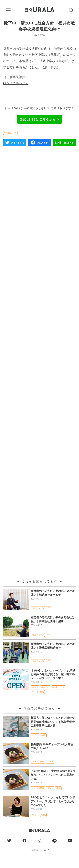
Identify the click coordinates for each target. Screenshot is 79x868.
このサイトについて (39, 857)
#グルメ (50, 769)
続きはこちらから (16, 90)
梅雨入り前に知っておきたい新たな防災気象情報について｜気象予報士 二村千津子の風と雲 (53, 729)
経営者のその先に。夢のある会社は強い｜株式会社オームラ (53, 600)
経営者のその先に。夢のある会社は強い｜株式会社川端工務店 (53, 626)
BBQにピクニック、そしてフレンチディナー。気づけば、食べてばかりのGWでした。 (53, 808)
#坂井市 (35, 694)
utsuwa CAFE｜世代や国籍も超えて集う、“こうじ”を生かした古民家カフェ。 (53, 782)
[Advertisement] (39, 327)
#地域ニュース (10, 140)
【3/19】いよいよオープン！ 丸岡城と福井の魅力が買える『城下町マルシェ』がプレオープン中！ (53, 681)
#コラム (35, 742)
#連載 (43, 742)
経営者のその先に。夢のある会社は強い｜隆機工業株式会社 (53, 653)
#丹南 (58, 795)
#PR (48, 615)
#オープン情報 (38, 699)
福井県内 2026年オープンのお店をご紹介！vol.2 (52, 753)
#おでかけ (45, 694)
